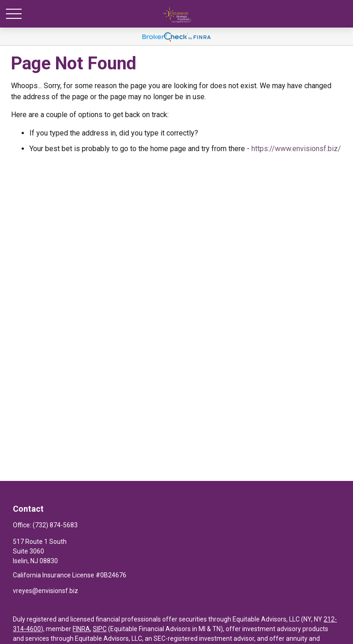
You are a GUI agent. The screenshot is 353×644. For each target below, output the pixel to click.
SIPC (100, 629)
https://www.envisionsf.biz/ (296, 149)
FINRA (81, 629)
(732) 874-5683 (55, 525)
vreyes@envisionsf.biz (46, 591)
